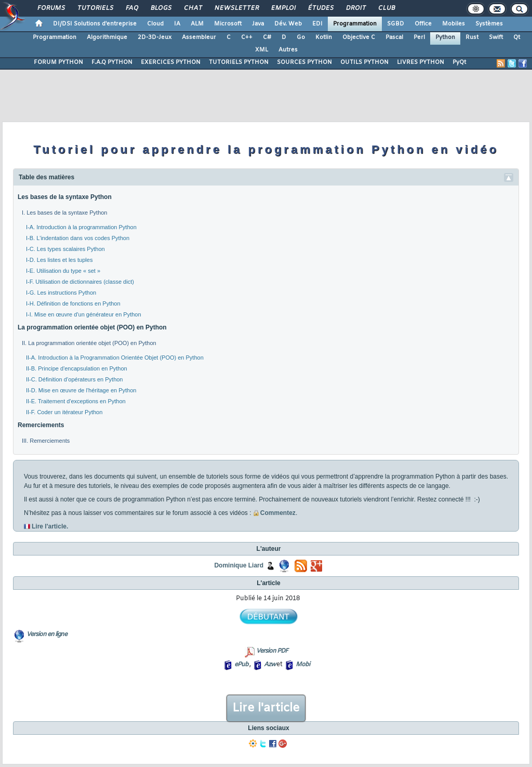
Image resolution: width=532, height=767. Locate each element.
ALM (197, 24)
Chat (192, 8)
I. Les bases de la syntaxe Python (65, 213)
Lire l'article (266, 708)
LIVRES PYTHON (421, 62)
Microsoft (228, 24)
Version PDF (272, 651)
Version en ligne (47, 634)
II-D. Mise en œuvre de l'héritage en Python (81, 390)
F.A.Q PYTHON (112, 62)
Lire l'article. (50, 526)
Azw (270, 665)
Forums (51, 8)
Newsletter (236, 8)
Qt (517, 37)
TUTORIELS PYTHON (239, 62)
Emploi (283, 8)
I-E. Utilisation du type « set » (63, 271)
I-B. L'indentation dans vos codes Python (78, 238)
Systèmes (489, 24)
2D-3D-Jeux (155, 37)
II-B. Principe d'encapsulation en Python (77, 368)
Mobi (303, 665)
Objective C (359, 37)
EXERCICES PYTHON (171, 62)
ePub (241, 665)
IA (177, 24)
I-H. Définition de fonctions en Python (73, 303)
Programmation (355, 24)
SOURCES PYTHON (304, 62)
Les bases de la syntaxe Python (65, 197)
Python (445, 37)
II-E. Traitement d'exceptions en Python (76, 401)
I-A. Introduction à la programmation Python (81, 227)
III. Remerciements (46, 441)
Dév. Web (288, 24)
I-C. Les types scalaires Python (65, 249)
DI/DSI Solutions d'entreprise (95, 24)
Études (320, 8)
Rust (472, 37)
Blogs (161, 8)
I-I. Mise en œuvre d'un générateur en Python (84, 314)
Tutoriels (95, 8)
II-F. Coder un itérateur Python (64, 412)
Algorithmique (107, 37)
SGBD (396, 24)
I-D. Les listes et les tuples (59, 260)
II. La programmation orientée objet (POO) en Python (89, 343)
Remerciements (41, 425)
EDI (317, 24)
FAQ (131, 8)
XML (262, 50)
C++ (247, 37)
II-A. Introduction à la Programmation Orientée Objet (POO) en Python (115, 358)
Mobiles (454, 24)
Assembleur (199, 37)
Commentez (274, 513)
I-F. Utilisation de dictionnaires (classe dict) (80, 282)
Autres (288, 50)
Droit (355, 8)
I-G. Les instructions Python (61, 293)
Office (423, 24)
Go (301, 37)
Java (258, 24)
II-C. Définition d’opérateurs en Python (75, 379)
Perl (419, 37)
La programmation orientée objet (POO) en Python (92, 327)
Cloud (155, 24)
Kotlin (324, 37)
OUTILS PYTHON (364, 62)
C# (267, 37)
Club (386, 8)
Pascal (394, 37)
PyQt (459, 62)
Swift (496, 37)
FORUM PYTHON (58, 62)
